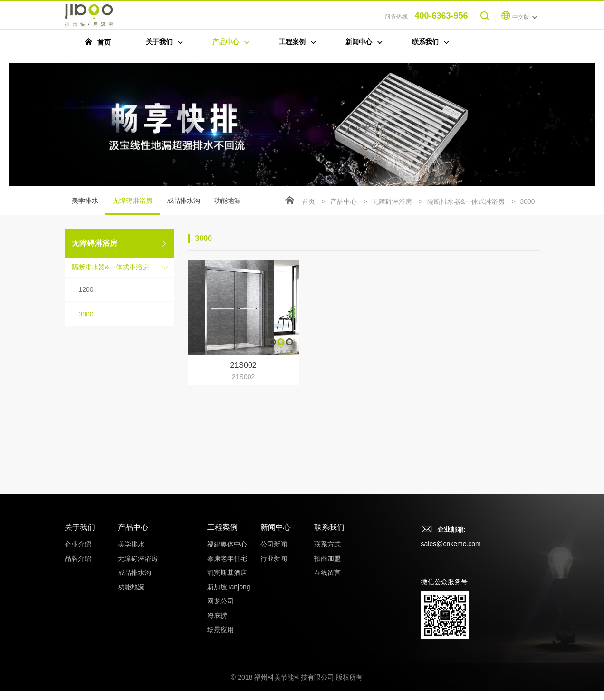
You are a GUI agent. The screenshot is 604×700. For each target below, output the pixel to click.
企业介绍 (78, 544)
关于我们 (80, 527)
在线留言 (327, 573)
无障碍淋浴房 (133, 206)
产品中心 (344, 201)
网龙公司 (221, 601)
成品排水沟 (183, 201)
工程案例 (222, 527)
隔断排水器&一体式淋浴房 (110, 267)
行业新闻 (274, 558)
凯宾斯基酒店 (227, 573)
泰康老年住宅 (227, 558)
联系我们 (329, 527)
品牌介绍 (78, 558)
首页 (308, 201)
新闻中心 (276, 527)
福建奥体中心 (227, 544)
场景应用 (221, 630)
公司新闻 (274, 544)
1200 (86, 289)
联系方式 (327, 544)
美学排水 (85, 201)
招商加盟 (327, 558)
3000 (86, 314)
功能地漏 (228, 201)
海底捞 (217, 615)
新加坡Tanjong (229, 587)
